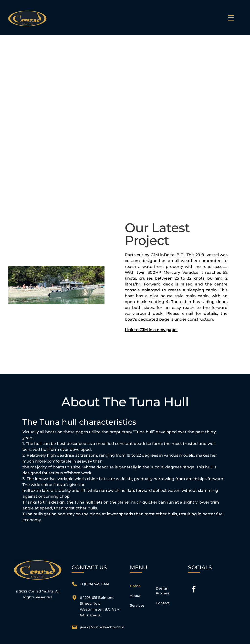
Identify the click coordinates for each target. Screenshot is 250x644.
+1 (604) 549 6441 (94, 584)
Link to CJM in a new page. (151, 330)
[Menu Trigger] (231, 18)
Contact (163, 603)
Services (137, 605)
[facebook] (194, 589)
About (135, 596)
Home (135, 586)
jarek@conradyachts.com (102, 627)
